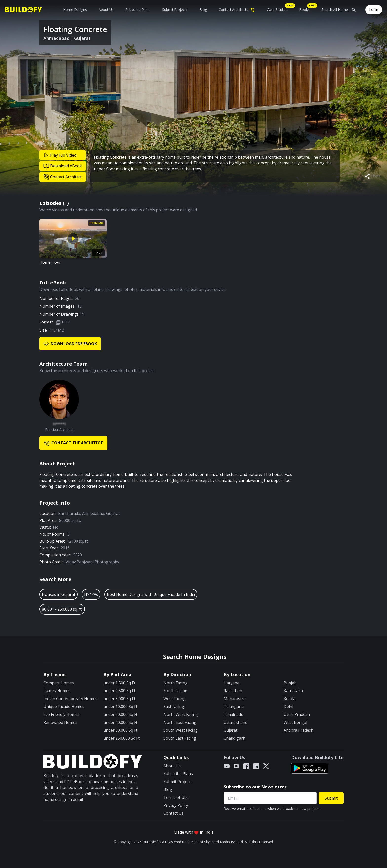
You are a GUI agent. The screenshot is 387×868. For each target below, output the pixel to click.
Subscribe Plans (138, 10)
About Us (106, 10)
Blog (203, 10)
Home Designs (75, 10)
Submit (331, 798)
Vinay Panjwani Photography (92, 562)
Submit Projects (175, 10)
